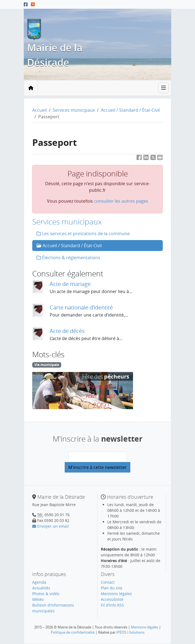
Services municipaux (74, 110)
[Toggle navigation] (164, 88)
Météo (38, 599)
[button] (160, 159)
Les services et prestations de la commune (83, 234)
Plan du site (112, 588)
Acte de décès (67, 331)
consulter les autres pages (121, 201)
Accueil (39, 110)
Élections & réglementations (68, 258)
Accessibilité (112, 599)
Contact (108, 582)
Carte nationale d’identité (81, 307)
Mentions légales (116, 594)
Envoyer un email (51, 526)
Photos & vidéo (46, 594)
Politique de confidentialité (73, 632)
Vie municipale (47, 365)
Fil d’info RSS (112, 605)
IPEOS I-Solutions (130, 632)
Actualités (41, 588)
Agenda (39, 582)
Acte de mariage (70, 284)
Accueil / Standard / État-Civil (130, 110)
